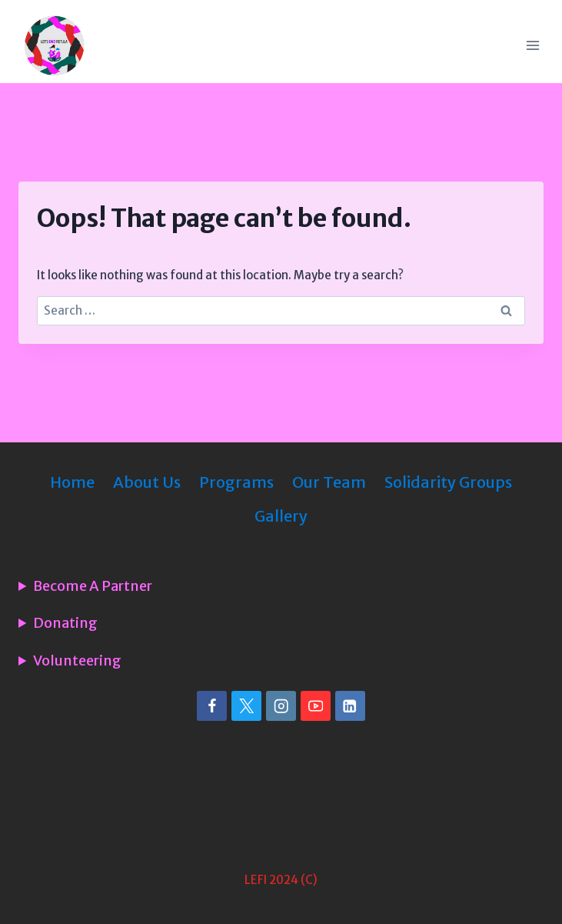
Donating (65, 623)
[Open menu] (532, 45)
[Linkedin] (350, 706)
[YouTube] (316, 706)
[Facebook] (212, 706)
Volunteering (77, 661)
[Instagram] (281, 706)
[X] (246, 706)
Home (72, 482)
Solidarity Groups (448, 482)
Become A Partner (93, 586)
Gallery (281, 516)
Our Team (329, 482)
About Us (147, 482)
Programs (236, 482)
